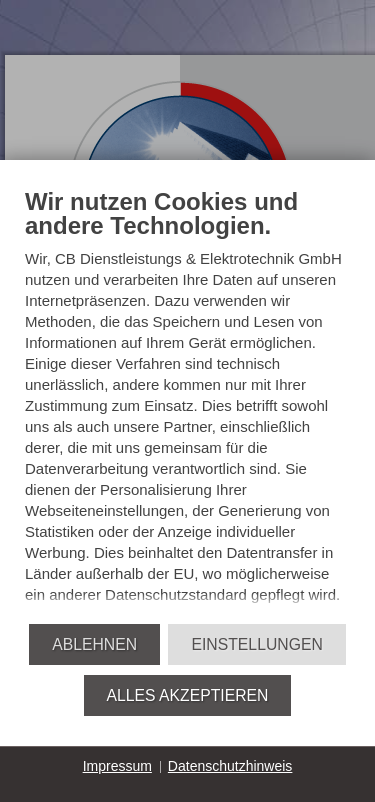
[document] (187, 404)
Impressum (117, 766)
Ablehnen (94, 644)
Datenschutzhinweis (230, 766)
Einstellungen (256, 644)
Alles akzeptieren (188, 695)
